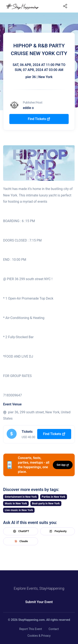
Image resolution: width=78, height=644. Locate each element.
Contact (54, 629)
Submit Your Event (39, 602)
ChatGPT (21, 531)
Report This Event (30, 629)
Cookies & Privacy (39, 636)
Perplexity (57, 531)
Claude (21, 541)
